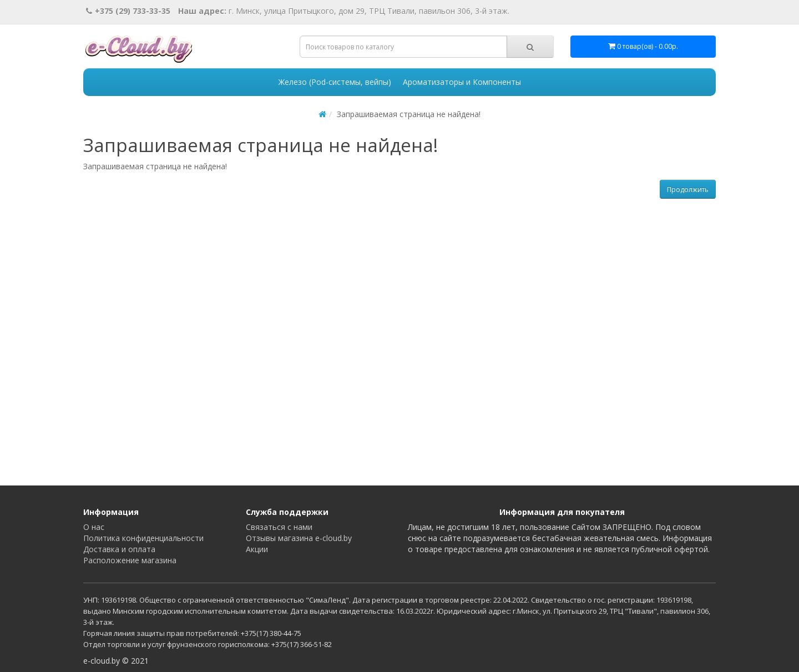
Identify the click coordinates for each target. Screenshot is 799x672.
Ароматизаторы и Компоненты (462, 82)
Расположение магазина (130, 560)
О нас (94, 527)
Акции (257, 549)
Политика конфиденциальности (143, 538)
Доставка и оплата (119, 549)
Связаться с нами (279, 527)
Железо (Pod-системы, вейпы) (335, 82)
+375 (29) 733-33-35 (128, 11)
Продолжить (688, 190)
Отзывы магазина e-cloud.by (299, 538)
